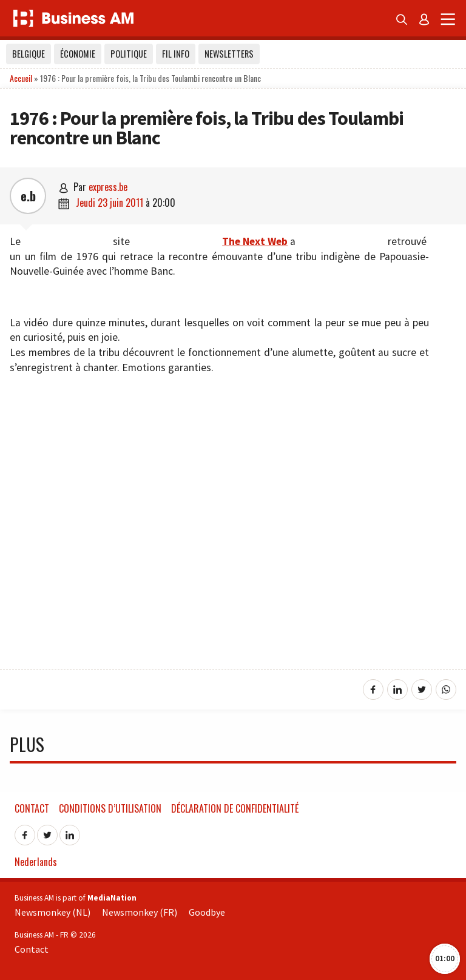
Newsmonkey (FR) (140, 912)
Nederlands (36, 862)
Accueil (21, 78)
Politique (129, 54)
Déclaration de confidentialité (235, 808)
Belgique (29, 54)
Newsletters (229, 54)
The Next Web (255, 241)
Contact (32, 808)
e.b (28, 196)
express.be (108, 187)
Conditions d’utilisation (110, 808)
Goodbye (207, 912)
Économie (78, 54)
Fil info (176, 54)
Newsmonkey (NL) (52, 912)
